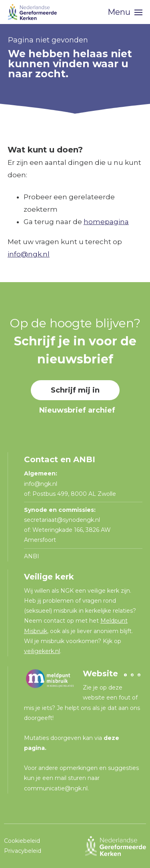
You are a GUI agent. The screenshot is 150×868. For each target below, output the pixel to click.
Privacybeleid (23, 851)
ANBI (32, 556)
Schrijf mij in (75, 390)
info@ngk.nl (29, 254)
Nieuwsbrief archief (77, 410)
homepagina (106, 222)
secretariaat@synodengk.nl (62, 520)
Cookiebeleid (22, 841)
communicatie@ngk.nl (56, 788)
